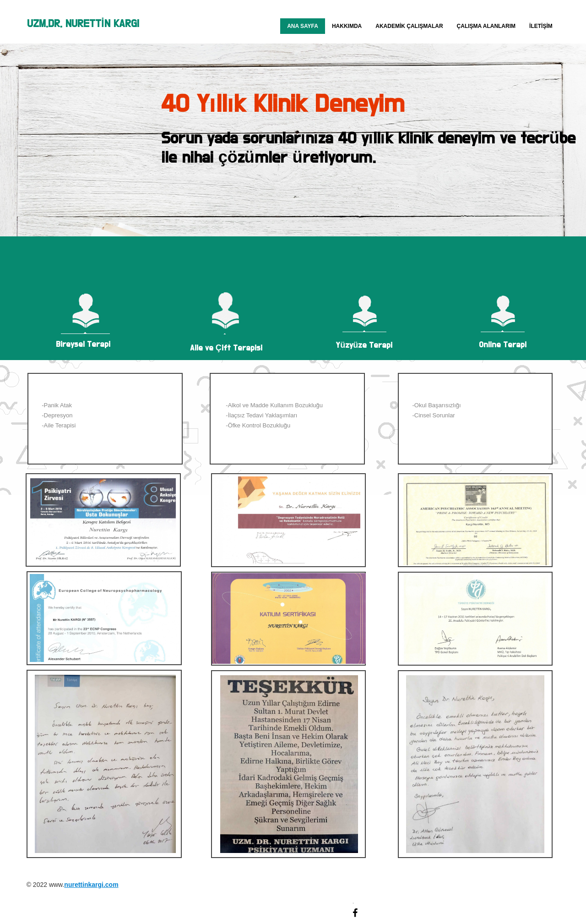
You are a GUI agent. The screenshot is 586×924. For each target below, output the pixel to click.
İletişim (541, 26)
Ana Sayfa (303, 26)
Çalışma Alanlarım (486, 26)
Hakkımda (347, 26)
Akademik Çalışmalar (409, 26)
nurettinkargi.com (91, 885)
